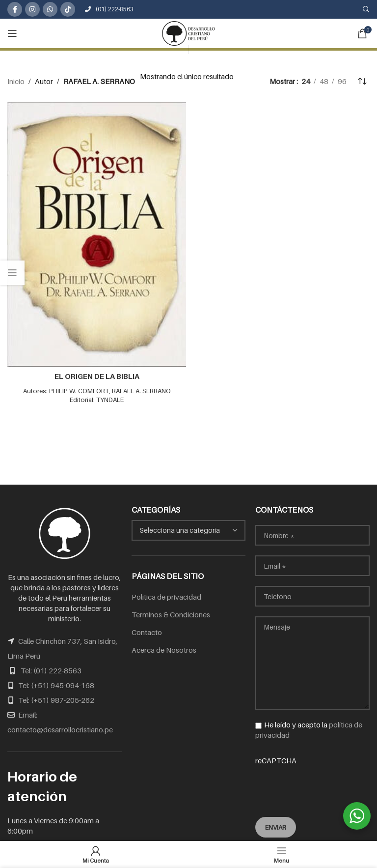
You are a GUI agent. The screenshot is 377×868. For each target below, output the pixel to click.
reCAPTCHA (312, 780)
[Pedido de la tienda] (362, 81)
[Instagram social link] (32, 9)
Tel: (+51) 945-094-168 (56, 685)
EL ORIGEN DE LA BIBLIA (97, 376)
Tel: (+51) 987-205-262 (56, 700)
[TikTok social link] (68, 9)
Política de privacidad (166, 597)
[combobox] (189, 530)
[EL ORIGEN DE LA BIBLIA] (97, 234)
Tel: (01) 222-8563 (51, 670)
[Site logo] (188, 32)
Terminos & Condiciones (171, 614)
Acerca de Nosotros (164, 650)
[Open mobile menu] (12, 33)
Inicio (16, 81)
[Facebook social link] (15, 9)
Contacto (147, 632)
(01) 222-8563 (109, 9)
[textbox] (189, 530)
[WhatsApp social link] (50, 9)
